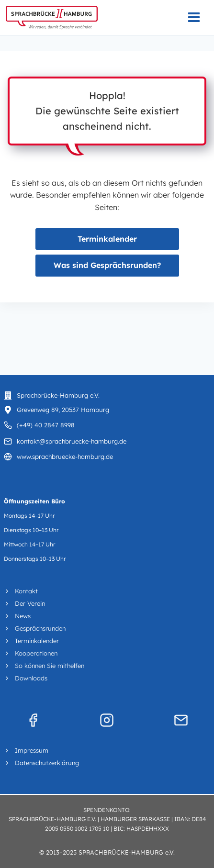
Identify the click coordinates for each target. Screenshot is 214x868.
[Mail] (181, 720)
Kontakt (26, 591)
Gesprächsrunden (40, 628)
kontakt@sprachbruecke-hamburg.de (72, 441)
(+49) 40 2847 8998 (46, 425)
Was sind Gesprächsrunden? (107, 265)
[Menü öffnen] (199, 17)
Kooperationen (36, 653)
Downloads (31, 678)
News (23, 616)
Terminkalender (107, 239)
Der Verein (30, 603)
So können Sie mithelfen (50, 666)
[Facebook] (33, 720)
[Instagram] (107, 720)
